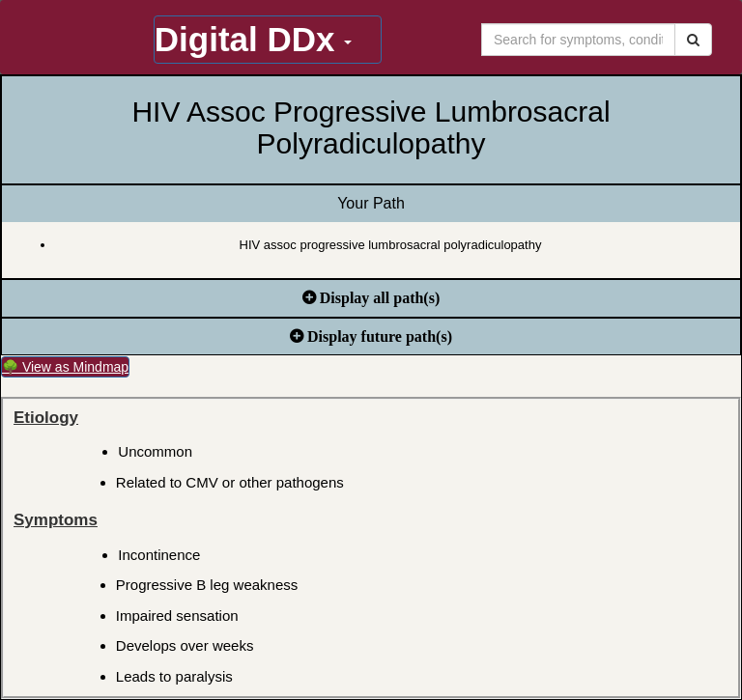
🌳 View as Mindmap (65, 367)
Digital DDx (253, 39)
